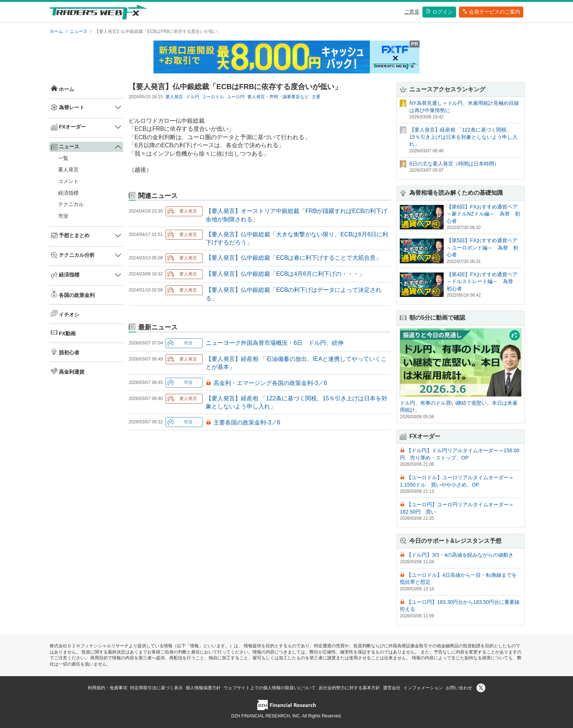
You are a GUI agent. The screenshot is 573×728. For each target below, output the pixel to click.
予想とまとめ (70, 236)
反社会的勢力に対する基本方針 (349, 688)
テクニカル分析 (73, 255)
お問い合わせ (459, 688)
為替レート (68, 107)
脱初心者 (65, 352)
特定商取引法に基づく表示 (156, 688)
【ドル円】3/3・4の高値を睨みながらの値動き (460, 555)
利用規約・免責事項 (107, 688)
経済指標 (68, 193)
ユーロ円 (236, 97)
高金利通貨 (68, 371)
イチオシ (65, 314)
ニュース (79, 31)
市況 (63, 216)
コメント (68, 181)
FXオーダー (68, 127)
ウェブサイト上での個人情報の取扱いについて (270, 688)
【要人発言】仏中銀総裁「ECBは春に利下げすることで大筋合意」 (294, 258)
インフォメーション (423, 688)
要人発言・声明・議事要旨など (278, 97)
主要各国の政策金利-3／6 (247, 422)
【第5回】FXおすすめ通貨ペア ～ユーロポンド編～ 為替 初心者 (485, 247)
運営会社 (392, 688)
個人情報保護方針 (203, 688)
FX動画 (63, 333)
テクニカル (71, 204)
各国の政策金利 (73, 294)
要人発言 (68, 169)
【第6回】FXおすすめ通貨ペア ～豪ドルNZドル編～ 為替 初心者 (485, 214)
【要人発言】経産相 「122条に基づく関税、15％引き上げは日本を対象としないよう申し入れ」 (463, 137)
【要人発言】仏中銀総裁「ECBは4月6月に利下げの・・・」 (285, 274)
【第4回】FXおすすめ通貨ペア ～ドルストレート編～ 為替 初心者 (485, 281)
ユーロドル (213, 97)
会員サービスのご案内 (491, 12)
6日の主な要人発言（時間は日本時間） (454, 164)
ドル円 (193, 97)
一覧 (63, 158)
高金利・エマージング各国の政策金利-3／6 (270, 383)
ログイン (439, 12)
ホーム (56, 31)
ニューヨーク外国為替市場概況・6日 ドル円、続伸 (275, 343)
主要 (316, 97)
